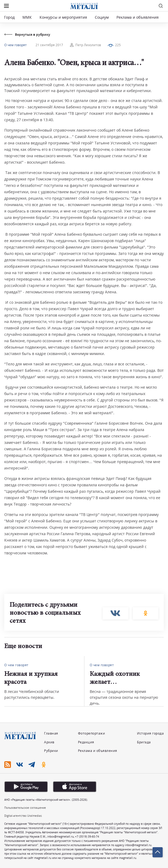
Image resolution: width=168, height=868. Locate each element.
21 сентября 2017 (49, 45)
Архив (49, 742)
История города (150, 733)
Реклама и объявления (138, 17)
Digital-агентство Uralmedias (23, 816)
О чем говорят (15, 45)
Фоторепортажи (92, 733)
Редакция (86, 742)
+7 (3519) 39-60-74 (87, 837)
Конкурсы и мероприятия (64, 17)
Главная (51, 733)
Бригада (144, 742)
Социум (102, 17)
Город (9, 17)
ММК (27, 17)
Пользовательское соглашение (25, 808)
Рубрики (51, 751)
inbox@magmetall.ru (60, 837)
